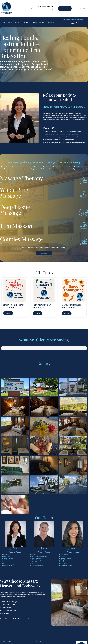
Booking (35, 22)
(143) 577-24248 (16, 614)
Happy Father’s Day (42, 305)
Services (18, 22)
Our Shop (27, 22)
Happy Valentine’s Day (14, 305)
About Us (10, 22)
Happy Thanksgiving (72, 305)
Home (4, 22)
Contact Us (51, 22)
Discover (42, 22)
